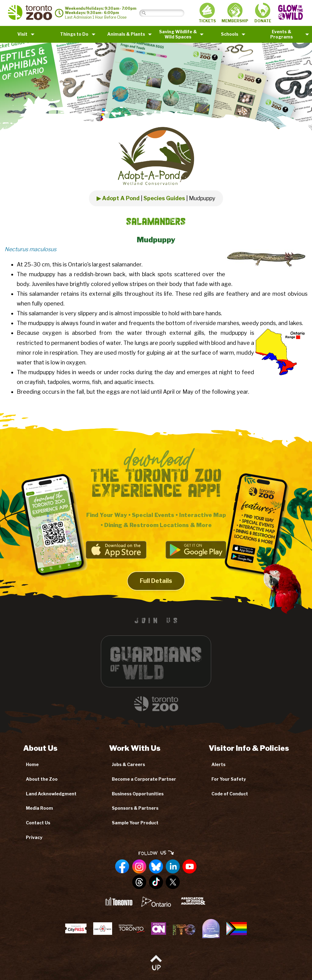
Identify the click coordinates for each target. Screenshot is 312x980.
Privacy (34, 837)
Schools (230, 34)
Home (32, 764)
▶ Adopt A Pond (118, 198)
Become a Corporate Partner (144, 779)
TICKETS (207, 13)
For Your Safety (229, 779)
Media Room (39, 808)
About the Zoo (42, 779)
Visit (22, 34)
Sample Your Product (135, 823)
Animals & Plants (126, 34)
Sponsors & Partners (135, 808)
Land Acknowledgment (51, 794)
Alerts (218, 764)
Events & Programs (282, 34)
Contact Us (38, 823)
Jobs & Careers (128, 764)
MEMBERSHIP (235, 13)
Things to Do (74, 34)
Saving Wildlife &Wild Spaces (178, 34)
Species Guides (164, 198)
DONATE (263, 13)
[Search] (167, 13)
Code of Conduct (230, 794)
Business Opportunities (138, 794)
